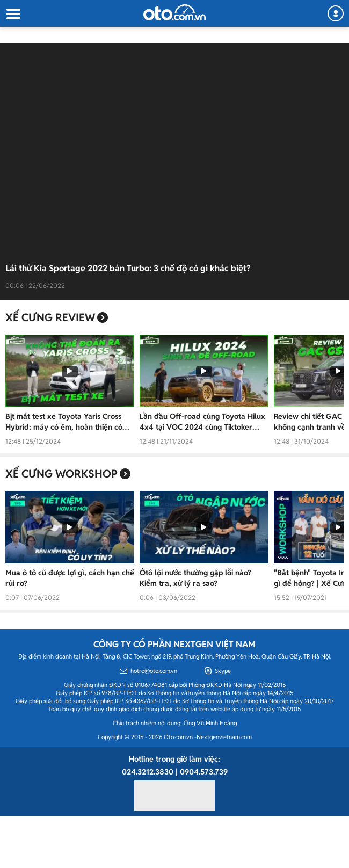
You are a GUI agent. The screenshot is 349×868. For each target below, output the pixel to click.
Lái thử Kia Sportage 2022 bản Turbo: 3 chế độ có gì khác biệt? (128, 268)
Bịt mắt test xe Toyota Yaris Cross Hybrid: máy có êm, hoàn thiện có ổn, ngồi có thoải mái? (64, 422)
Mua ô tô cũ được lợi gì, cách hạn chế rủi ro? (70, 578)
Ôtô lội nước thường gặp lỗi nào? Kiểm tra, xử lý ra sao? (195, 578)
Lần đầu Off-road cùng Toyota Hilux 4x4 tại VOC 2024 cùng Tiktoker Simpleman (202, 422)
